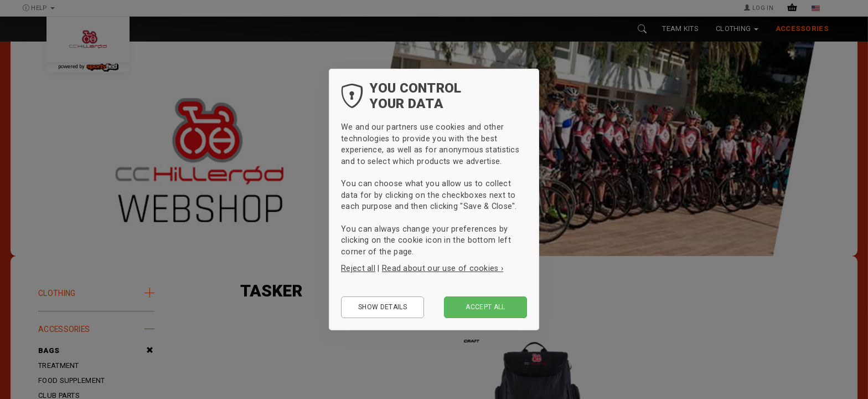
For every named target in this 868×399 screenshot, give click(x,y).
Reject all (358, 268)
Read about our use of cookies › (443, 268)
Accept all (485, 307)
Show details (383, 307)
